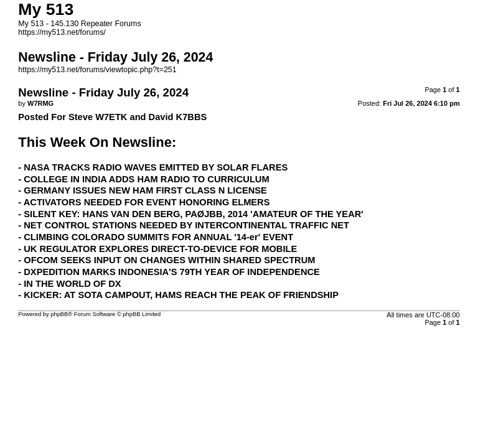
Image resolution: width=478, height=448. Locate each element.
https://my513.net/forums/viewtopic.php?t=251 (97, 70)
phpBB (59, 314)
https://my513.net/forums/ (62, 32)
